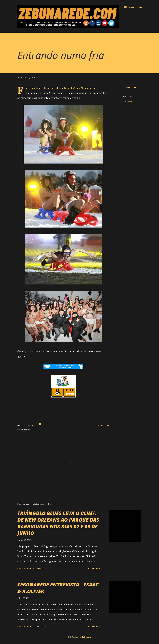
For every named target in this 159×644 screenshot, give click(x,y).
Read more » (94, 569)
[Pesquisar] (129, 7)
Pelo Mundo (128, 102)
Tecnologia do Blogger (79, 637)
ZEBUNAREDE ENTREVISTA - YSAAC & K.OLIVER (58, 588)
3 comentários (40, 569)
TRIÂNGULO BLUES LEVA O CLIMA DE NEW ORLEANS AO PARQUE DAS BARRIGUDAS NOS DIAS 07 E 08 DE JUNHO (58, 523)
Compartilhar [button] (130, 87)
